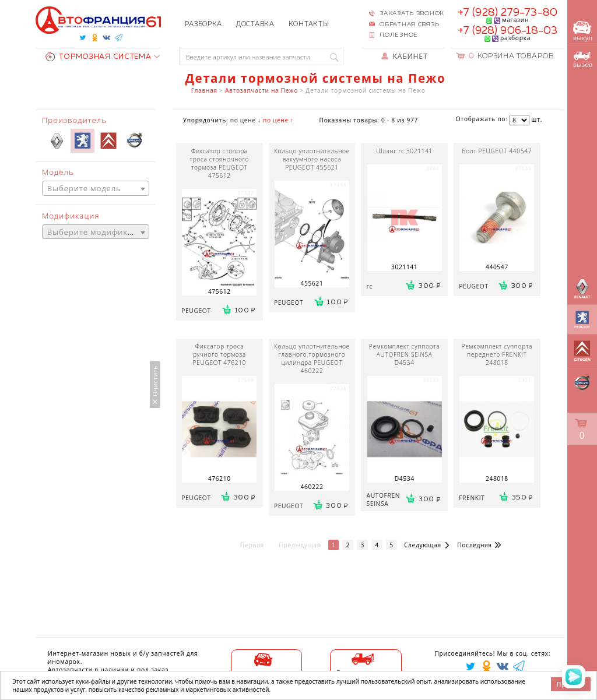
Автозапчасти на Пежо (261, 90)
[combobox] (96, 188)
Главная (204, 90)
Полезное (399, 35)
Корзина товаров (511, 56)
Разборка (203, 24)
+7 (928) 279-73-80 (508, 13)
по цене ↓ (246, 120)
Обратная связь (409, 24)
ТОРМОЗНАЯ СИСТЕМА (98, 57)
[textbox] (96, 189)
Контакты (309, 24)
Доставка (255, 24)
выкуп (583, 32)
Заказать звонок (412, 13)
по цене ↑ (278, 120)
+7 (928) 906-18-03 (508, 31)
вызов (583, 60)
